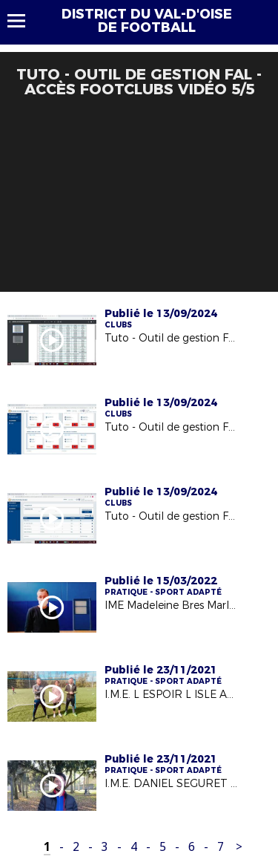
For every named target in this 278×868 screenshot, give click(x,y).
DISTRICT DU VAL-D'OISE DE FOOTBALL (147, 21)
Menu (23, 21)
